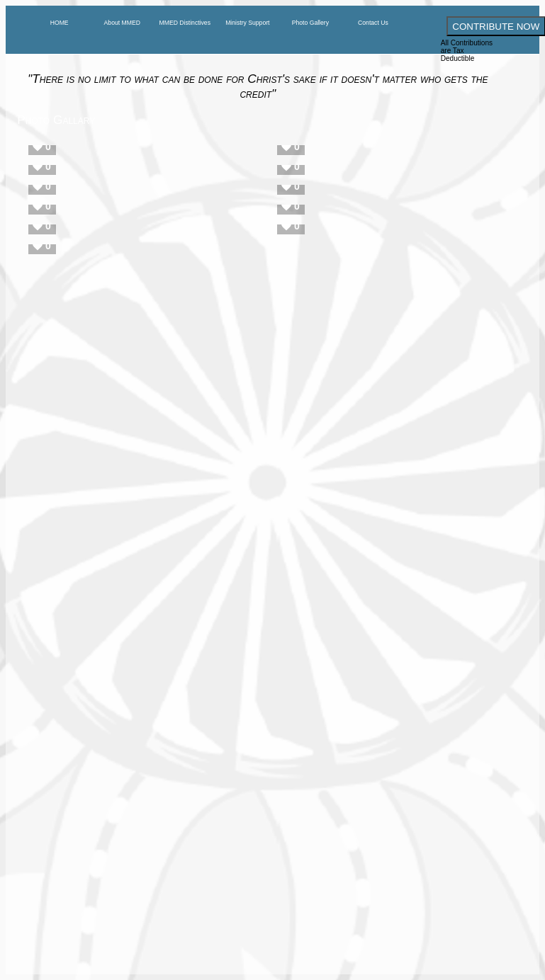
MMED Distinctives (185, 23)
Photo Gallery (310, 23)
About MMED (122, 23)
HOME (60, 23)
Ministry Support (247, 23)
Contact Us (373, 23)
